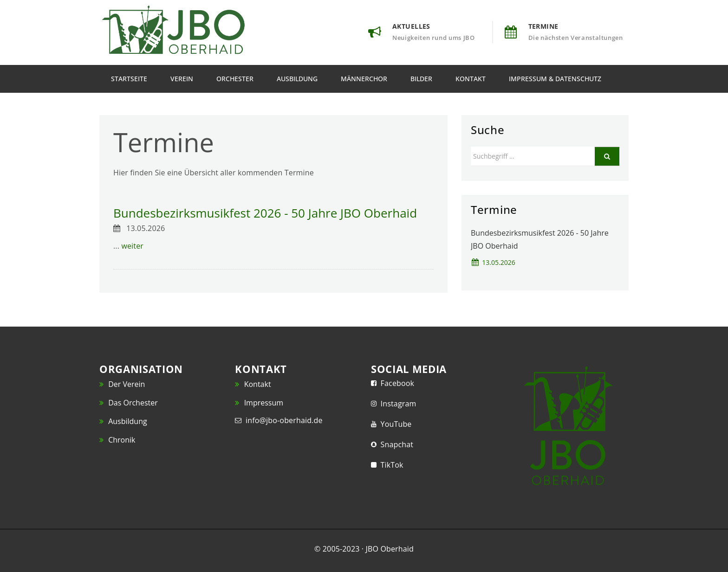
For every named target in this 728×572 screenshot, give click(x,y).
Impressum (259, 403)
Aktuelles (411, 26)
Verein (182, 79)
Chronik (117, 440)
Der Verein (122, 384)
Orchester (235, 79)
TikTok (390, 465)
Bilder (421, 79)
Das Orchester (129, 403)
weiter (132, 246)
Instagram (396, 404)
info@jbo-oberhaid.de (282, 420)
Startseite (129, 79)
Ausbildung (297, 79)
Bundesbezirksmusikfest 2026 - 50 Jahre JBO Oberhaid (265, 213)
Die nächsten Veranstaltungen (576, 38)
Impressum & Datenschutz (555, 79)
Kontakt (471, 79)
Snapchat (395, 444)
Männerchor (364, 79)
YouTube (394, 424)
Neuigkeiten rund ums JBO (434, 38)
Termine (543, 26)
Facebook (395, 383)
